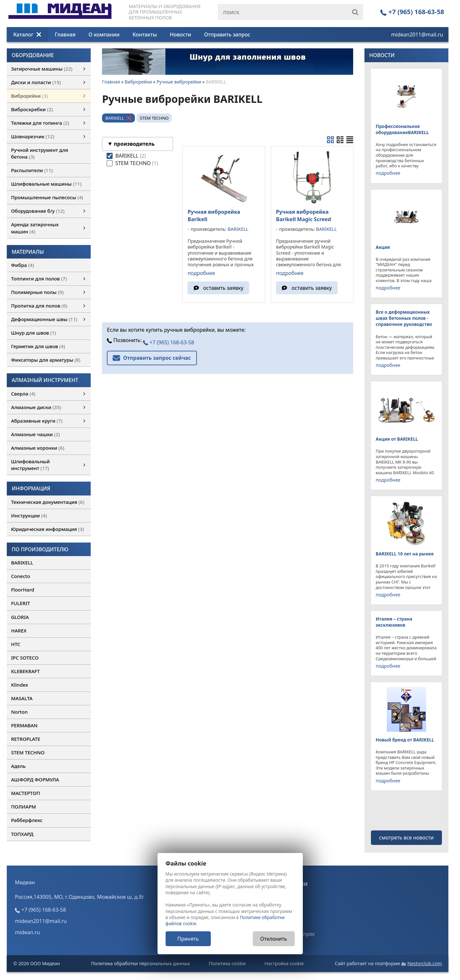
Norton (19, 712)
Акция (383, 247)
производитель (134, 144)
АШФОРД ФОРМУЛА (35, 779)
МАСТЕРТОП (26, 793)
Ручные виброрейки (179, 82)
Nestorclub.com (425, 963)
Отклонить (274, 939)
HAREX (19, 631)
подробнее (201, 273)
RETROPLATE (26, 739)
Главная (65, 34)
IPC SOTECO (25, 658)
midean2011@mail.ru (417, 34)
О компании (104, 34)
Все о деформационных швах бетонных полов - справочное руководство (404, 318)
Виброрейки (138, 82)
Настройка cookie (284, 963)
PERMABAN (24, 725)
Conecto (20, 576)
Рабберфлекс (27, 820)
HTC (16, 644)
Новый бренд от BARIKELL (405, 740)
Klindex (20, 685)
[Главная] (60, 17)
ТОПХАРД (22, 834)
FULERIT (20, 603)
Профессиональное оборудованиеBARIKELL (402, 129)
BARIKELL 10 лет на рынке (405, 554)
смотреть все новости (407, 838)
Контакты (145, 34)
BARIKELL (22, 563)
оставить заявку (224, 288)
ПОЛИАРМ (23, 807)
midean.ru (27, 932)
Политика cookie (227, 963)
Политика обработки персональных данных (141, 963)
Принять (188, 939)
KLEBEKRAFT (25, 671)
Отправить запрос (227, 34)
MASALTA (22, 698)
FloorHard (23, 590)
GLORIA (20, 617)
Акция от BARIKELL (397, 439)
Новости (180, 34)
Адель (18, 766)
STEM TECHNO (28, 752)
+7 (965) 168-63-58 (412, 12)
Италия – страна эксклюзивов (394, 622)
